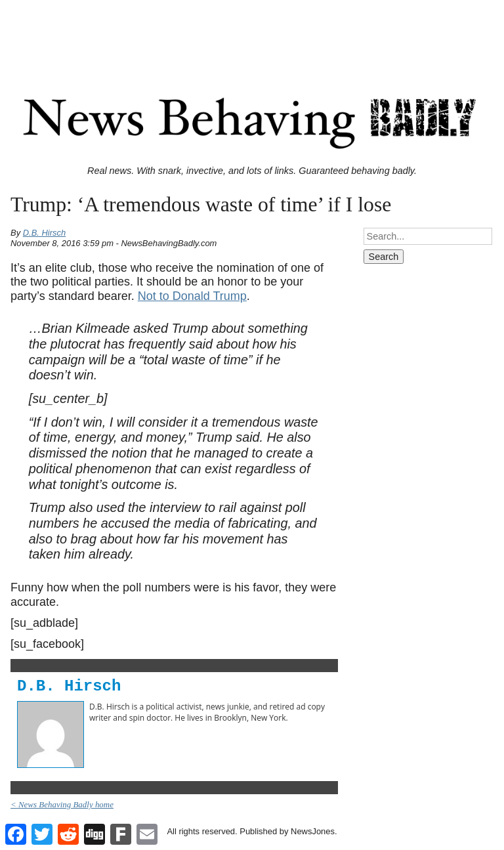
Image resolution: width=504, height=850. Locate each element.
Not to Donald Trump (192, 296)
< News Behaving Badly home (62, 804)
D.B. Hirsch (45, 233)
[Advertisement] (252, 35)
